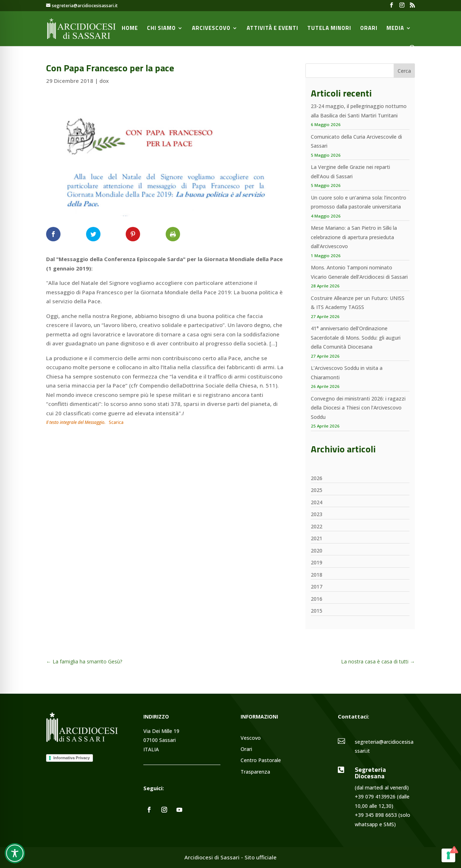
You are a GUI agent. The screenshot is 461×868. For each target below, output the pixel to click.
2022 (317, 526)
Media (395, 29)
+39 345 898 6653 (376, 815)
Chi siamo (161, 29)
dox (104, 81)
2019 (317, 562)
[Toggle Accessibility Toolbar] (15, 853)
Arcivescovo (211, 29)
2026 (317, 478)
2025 (317, 490)
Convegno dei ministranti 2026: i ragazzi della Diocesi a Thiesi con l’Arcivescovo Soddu (358, 408)
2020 (317, 551)
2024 (317, 502)
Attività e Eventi (272, 29)
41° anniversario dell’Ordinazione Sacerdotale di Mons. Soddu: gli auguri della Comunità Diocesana (356, 337)
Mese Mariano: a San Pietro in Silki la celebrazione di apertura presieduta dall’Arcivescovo (354, 237)
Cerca (404, 71)
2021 (317, 538)
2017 (317, 587)
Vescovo (251, 738)
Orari (369, 29)
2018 (317, 575)
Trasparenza (255, 772)
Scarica (116, 422)
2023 (317, 514)
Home (130, 29)
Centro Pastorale (261, 760)
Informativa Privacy (72, 758)
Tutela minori (329, 29)
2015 (317, 611)
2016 (317, 599)
